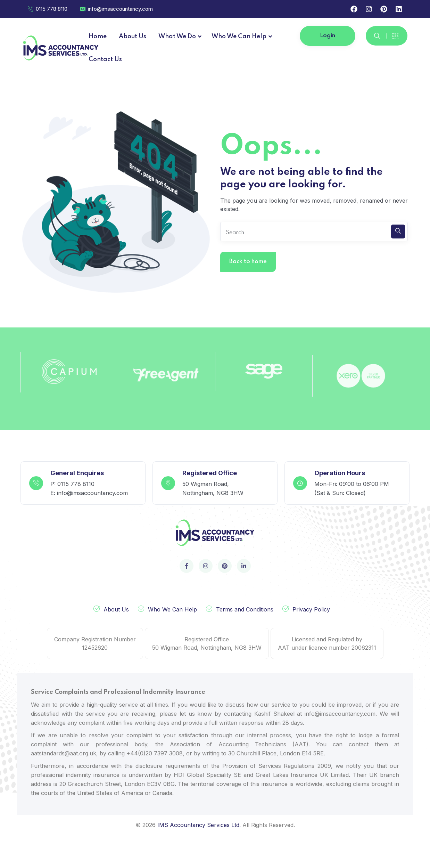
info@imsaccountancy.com (116, 9)
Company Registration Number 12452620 (95, 643)
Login (328, 36)
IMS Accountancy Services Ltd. (199, 825)
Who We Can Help (172, 609)
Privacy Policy (311, 609)
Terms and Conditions (245, 609)
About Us (116, 609)
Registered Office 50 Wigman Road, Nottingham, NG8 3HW (207, 643)
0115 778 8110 (47, 9)
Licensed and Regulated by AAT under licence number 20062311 (327, 643)
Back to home (248, 262)
